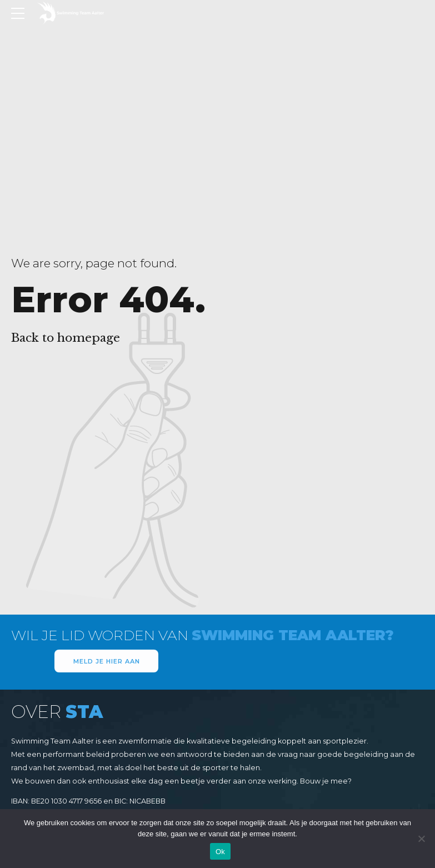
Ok (220, 852)
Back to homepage (66, 338)
